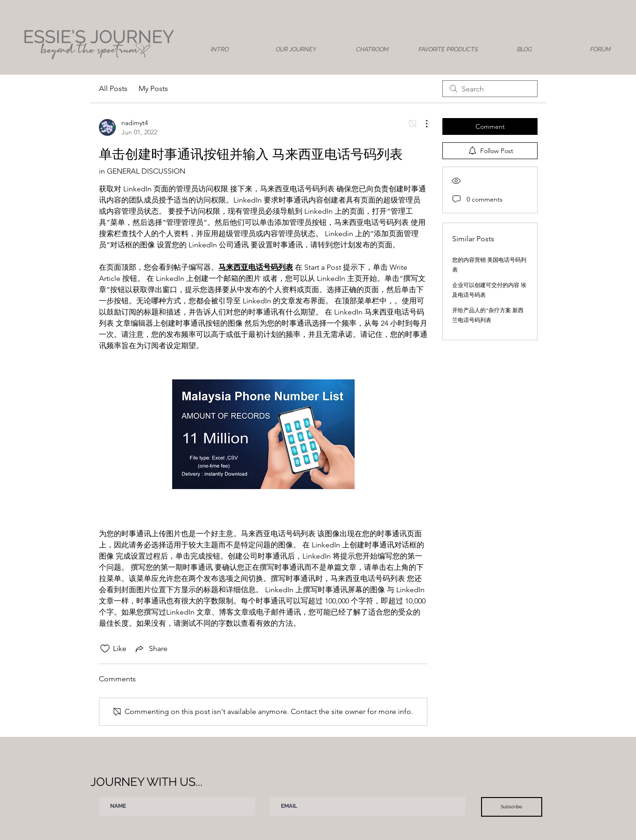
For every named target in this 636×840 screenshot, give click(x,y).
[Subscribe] (512, 807)
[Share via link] (151, 649)
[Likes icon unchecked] (105, 649)
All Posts (113, 88)
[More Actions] (422, 124)
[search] (490, 89)
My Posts (153, 88)
